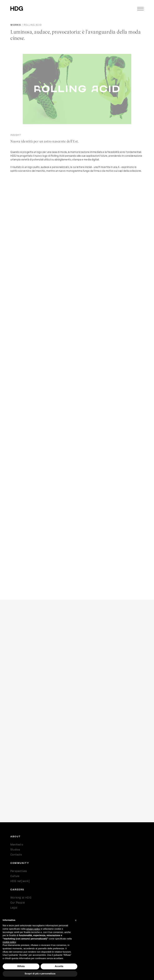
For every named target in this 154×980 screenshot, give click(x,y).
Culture (15, 876)
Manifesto (17, 845)
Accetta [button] (59, 966)
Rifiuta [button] (21, 966)
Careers (17, 890)
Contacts (16, 855)
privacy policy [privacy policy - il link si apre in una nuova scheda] (33, 929)
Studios (15, 850)
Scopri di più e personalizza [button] (40, 974)
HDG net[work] (20, 881)
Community (20, 863)
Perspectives (19, 871)
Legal (14, 908)
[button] (76, 920)
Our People (18, 903)
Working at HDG (21, 898)
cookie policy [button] (9, 942)
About (16, 837)
